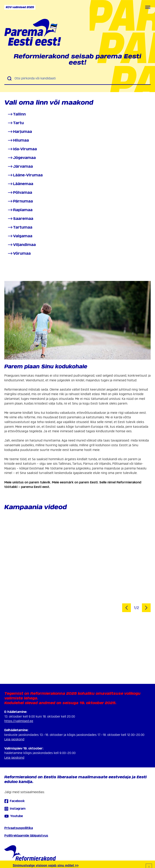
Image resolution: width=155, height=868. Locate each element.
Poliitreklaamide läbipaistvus (26, 836)
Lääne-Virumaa (25, 175)
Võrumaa (19, 253)
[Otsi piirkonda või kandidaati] (81, 78)
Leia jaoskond (14, 739)
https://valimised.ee (19, 721)
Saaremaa (20, 219)
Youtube (14, 816)
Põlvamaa (20, 193)
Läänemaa (20, 184)
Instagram (15, 809)
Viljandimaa (22, 245)
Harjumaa (20, 132)
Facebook (15, 801)
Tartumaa (20, 227)
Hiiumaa (18, 140)
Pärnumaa (20, 201)
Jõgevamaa (22, 158)
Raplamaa (20, 210)
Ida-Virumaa (22, 149)
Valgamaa (20, 236)
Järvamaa (20, 166)
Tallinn (17, 114)
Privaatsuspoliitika (19, 828)
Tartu (16, 123)
